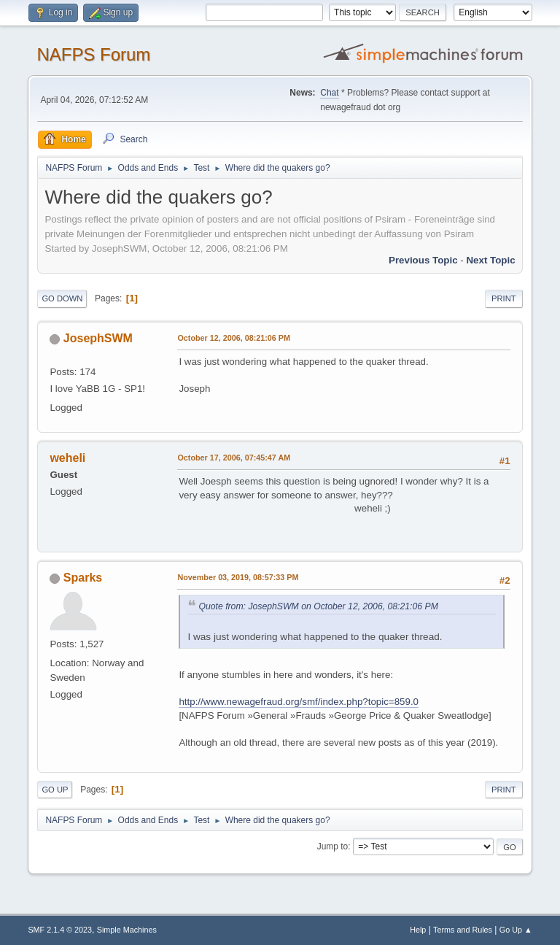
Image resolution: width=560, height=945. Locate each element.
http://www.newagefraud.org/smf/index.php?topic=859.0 (299, 702)
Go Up (55, 790)
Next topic (490, 260)
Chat (329, 93)
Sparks (83, 578)
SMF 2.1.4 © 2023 (60, 930)
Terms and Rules (463, 930)
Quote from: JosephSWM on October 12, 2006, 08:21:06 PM (318, 606)
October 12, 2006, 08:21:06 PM (234, 338)
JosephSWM (98, 338)
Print (504, 298)
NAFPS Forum (93, 54)
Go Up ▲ (516, 930)
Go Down (62, 298)
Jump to (333, 846)
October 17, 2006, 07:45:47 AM (234, 458)
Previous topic (423, 260)
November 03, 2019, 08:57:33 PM (238, 577)
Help (418, 930)
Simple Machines (127, 930)
